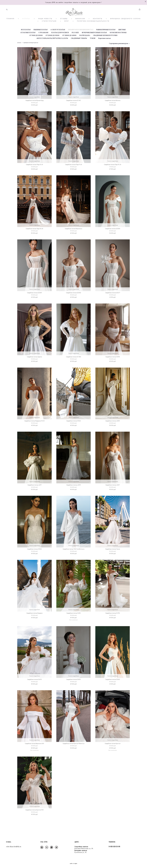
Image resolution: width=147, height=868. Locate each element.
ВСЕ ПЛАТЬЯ (26, 35)
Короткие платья (104, 44)
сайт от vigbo (73, 864)
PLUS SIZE (75, 38)
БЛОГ (67, 26)
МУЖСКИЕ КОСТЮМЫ (118, 38)
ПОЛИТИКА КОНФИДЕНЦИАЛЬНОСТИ (93, 26)
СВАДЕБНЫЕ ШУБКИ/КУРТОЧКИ (105, 41)
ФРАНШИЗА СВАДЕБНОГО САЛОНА (125, 24)
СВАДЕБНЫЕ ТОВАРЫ (79, 44)
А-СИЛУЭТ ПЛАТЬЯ (58, 35)
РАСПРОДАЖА (85, 41)
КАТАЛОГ (26, 24)
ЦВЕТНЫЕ (122, 35)
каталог (19, 48)
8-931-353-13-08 (114, 847)
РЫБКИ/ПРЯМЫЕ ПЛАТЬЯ (106, 35)
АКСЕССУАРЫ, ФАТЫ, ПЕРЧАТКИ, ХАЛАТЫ (52, 44)
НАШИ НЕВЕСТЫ (45, 24)
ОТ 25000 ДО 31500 (52, 41)
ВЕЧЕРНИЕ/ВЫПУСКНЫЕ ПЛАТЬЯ (94, 38)
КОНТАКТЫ (98, 24)
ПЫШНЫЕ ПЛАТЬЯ (40, 35)
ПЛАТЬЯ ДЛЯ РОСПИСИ (60, 38)
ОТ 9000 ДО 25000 (36, 41)
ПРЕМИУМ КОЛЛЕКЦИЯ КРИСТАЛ (81, 35)
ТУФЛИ (93, 44)
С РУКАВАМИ (43, 38)
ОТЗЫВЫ (64, 24)
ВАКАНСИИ (80, 24)
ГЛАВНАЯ (10, 24)
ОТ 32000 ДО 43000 (69, 41)
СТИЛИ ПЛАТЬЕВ (49, 26)
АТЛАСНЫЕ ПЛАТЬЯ (28, 38)
